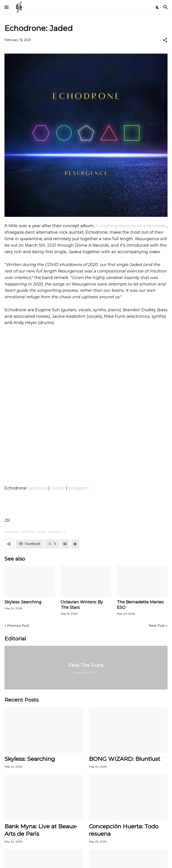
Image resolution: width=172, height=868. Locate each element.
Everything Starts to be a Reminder (131, 226)
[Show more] (75, 544)
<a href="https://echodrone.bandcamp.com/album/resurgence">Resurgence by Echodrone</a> (86, 457)
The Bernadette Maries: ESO (140, 605)
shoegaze (54, 532)
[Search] (166, 7)
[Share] (165, 40)
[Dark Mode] (158, 7)
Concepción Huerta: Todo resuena (124, 830)
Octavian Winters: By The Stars (82, 605)
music (41, 532)
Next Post (157, 626)
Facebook (37, 488)
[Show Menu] (6, 7)
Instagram (79, 488)
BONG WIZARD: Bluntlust (125, 759)
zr (64, 532)
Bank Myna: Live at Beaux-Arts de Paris (41, 830)
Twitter (58, 488)
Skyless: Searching (23, 602)
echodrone (28, 532)
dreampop (11, 532)
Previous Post (18, 626)
